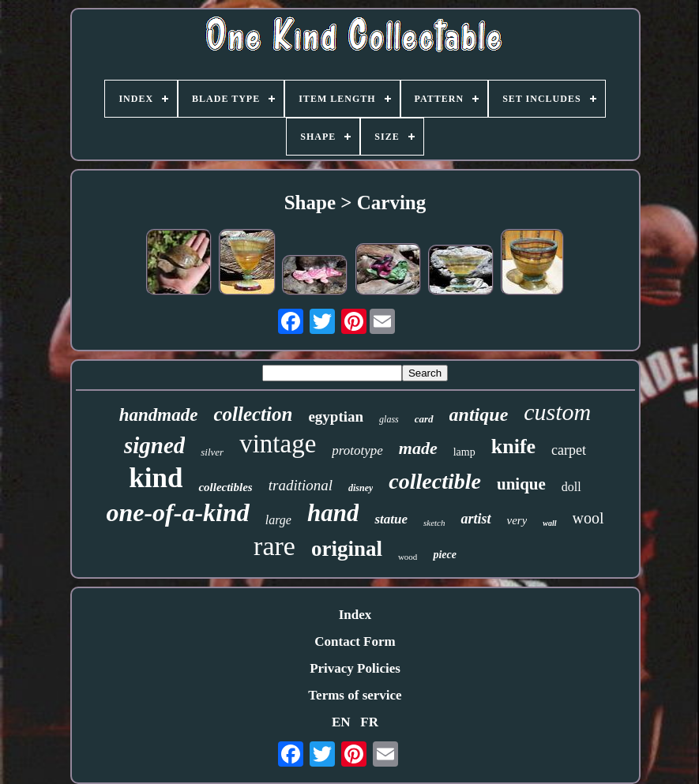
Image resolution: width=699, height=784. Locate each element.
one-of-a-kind (177, 512)
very (517, 520)
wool (588, 518)
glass (389, 419)
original (347, 549)
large (278, 520)
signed (154, 445)
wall (549, 523)
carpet (569, 450)
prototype (357, 450)
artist (475, 519)
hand (333, 513)
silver (212, 452)
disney (361, 488)
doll (571, 487)
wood (408, 557)
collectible (435, 481)
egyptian (336, 416)
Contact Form (355, 641)
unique (521, 484)
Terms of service (355, 695)
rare (274, 546)
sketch (434, 523)
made (418, 448)
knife (513, 446)
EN (341, 722)
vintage (278, 444)
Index (355, 615)
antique (479, 415)
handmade (159, 415)
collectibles (225, 487)
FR (369, 722)
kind (156, 478)
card (424, 419)
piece (445, 555)
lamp (464, 452)
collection (253, 414)
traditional (301, 485)
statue (391, 519)
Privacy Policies (355, 668)
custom (557, 412)
